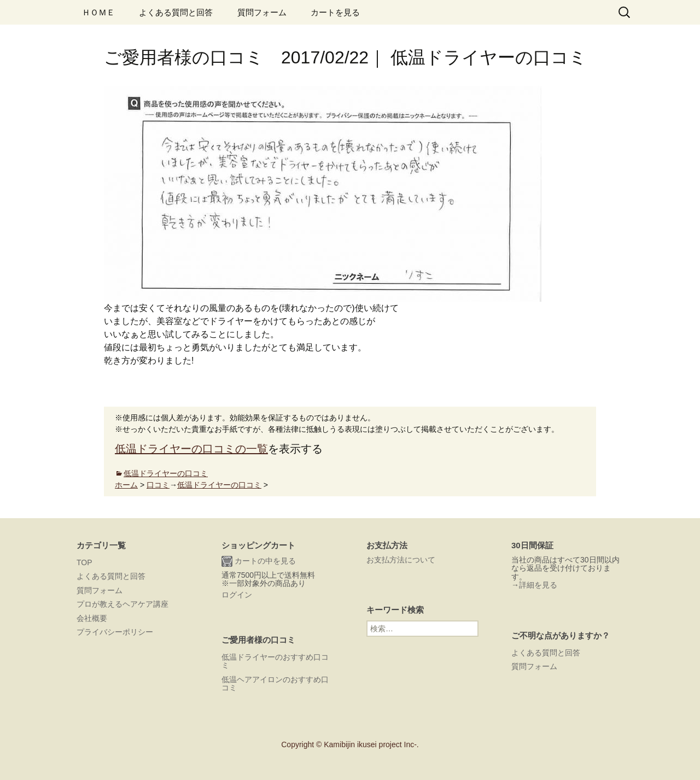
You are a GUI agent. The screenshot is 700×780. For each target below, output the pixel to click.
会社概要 (92, 618)
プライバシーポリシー (115, 632)
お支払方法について (401, 560)
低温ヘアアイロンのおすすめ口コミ (275, 684)
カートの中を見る (259, 561)
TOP (84, 562)
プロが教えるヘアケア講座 (122, 604)
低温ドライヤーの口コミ (166, 473)
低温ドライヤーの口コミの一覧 (191, 449)
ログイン (237, 595)
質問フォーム (262, 12)
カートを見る (335, 12)
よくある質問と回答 (176, 12)
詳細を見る (538, 585)
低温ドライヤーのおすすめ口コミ (275, 661)
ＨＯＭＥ (98, 12)
